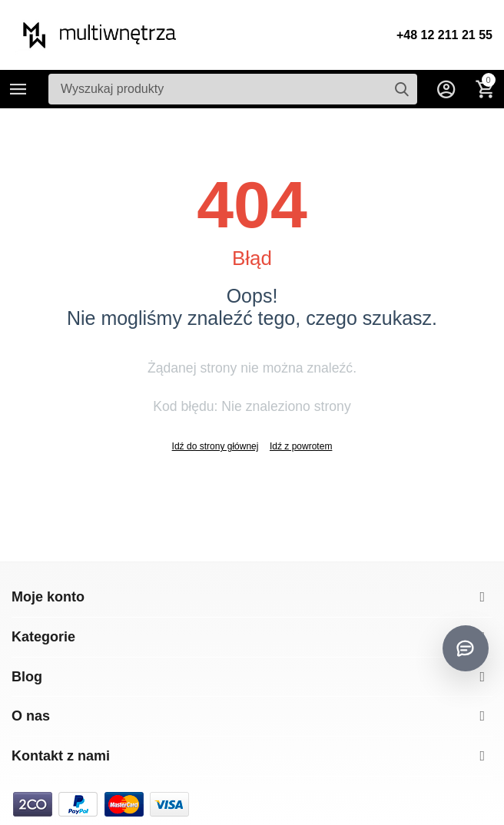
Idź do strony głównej (216, 446)
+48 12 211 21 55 (444, 35)
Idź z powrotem (301, 446)
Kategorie (18, 89)
